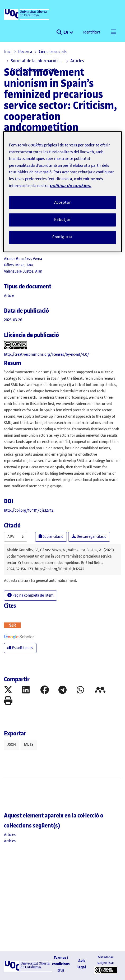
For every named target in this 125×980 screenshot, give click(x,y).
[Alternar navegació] (113, 32)
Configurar (63, 237)
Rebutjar (63, 220)
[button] (59, 32)
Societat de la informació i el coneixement (37, 61)
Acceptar (63, 202)
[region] (62, 192)
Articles (77, 61)
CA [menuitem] (66, 32)
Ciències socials (53, 51)
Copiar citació (51, 537)
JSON (12, 744)
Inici (8, 51)
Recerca (25, 51)
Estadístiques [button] (20, 648)
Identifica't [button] (92, 32)
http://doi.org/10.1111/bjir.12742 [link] (29, 510)
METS (29, 744)
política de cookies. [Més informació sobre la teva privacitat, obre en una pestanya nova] (71, 186)
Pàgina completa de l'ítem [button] (31, 595)
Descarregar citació (89, 537)
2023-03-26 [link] (13, 320)
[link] (9, 296)
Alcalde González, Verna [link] (23, 259)
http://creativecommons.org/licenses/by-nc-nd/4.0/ (47, 355)
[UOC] (27, 15)
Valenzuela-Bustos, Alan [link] (23, 271)
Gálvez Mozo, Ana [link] (18, 265)
